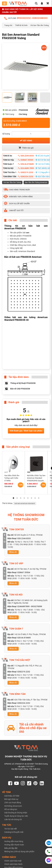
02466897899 (23, 606)
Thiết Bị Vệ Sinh (21, 25)
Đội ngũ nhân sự (11, 799)
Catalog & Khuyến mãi (14, 832)
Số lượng (6, 134)
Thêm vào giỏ (26, 148)
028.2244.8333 (26, 156)
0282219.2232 (26, 172)
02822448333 (40, 18)
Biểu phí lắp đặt (11, 848)
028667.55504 (26, 160)
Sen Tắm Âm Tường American (36, 182)
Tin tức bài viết (11, 829)
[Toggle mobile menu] (4, 3)
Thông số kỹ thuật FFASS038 (23, 383)
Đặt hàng (26, 140)
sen (28, 233)
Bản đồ (13, 552)
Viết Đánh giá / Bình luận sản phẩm (26, 431)
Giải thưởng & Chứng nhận (16, 813)
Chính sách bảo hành (13, 864)
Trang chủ (8, 25)
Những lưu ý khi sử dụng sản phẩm (19, 851)
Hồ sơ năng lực (11, 809)
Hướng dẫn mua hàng (14, 841)
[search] (36, 4)
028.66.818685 (26, 164)
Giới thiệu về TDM (12, 796)
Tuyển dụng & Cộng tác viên (16, 816)
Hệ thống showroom (13, 806)
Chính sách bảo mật (13, 861)
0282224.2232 (26, 177)
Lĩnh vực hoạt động (13, 803)
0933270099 (36, 606)
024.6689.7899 (26, 168)
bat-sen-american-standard (25, 503)
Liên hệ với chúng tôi (13, 819)
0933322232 (24, 18)
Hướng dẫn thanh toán (14, 845)
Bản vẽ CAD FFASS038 (20, 389)
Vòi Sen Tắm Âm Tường (40, 25)
